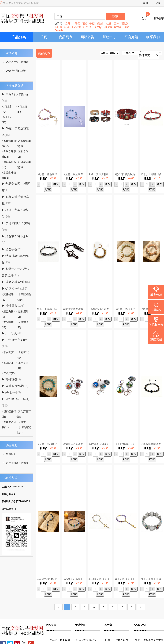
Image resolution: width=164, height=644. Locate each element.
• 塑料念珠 (22, 154)
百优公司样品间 (88, 640)
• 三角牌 (9, 373)
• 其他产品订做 (24, 414)
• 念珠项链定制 (24, 430)
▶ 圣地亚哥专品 (15, 386)
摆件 (116, 23)
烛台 (89, 27)
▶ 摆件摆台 (13, 306)
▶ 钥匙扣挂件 (14, 289)
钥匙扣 (100, 23)
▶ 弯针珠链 (11, 379)
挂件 (109, 23)
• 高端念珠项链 (24, 144)
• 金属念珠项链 (9, 154)
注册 (145, 3)
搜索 (115, 16)
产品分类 (17, 37)
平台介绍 (131, 37)
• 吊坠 (7, 363)
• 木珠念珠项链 (9, 144)
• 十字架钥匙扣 (24, 297)
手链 (92, 23)
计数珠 (125, 23)
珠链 (67, 27)
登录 (158, 3)
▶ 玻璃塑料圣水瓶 (16, 282)
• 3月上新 (7, 109)
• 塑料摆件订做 (9, 414)
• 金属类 (23, 422)
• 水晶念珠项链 (9, 175)
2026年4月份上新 (16, 71)
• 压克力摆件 (9, 314)
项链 (85, 23)
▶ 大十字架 (12, 333)
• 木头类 (9, 352)
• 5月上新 (7, 120)
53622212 (19, 487)
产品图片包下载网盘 (17, 62)
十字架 (76, 23)
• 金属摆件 (22, 325)
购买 (56, 184)
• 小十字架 (22, 366)
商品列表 (66, 37)
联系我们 (153, 37)
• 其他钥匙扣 (9, 297)
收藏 (48, 189)
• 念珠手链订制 (9, 425)
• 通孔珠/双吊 (23, 355)
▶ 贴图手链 (12, 249)
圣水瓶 (58, 27)
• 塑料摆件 (22, 314)
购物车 (153, 18)
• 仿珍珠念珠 (9, 165)
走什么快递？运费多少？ (20, 463)
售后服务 (11, 454)
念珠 (68, 23)
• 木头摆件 (8, 325)
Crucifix (108, 27)
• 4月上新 (22, 109)
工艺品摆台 (78, 27)
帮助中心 (109, 37)
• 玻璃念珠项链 (24, 165)
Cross (117, 27)
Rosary (97, 27)
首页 (44, 37)
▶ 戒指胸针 (11, 392)
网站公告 (87, 37)
